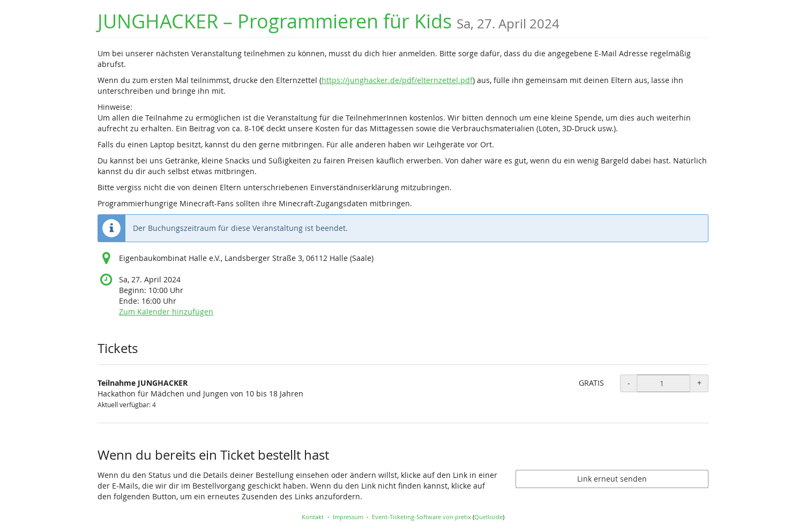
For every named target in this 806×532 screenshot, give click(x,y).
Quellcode (488, 517)
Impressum (348, 517)
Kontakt (313, 517)
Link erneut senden (612, 479)
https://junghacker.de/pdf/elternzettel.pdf (397, 80)
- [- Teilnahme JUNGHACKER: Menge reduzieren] (629, 383)
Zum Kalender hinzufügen (166, 312)
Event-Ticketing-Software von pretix (421, 517)
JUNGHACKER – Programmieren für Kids (329, 21)
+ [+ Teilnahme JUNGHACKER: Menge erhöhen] (699, 383)
